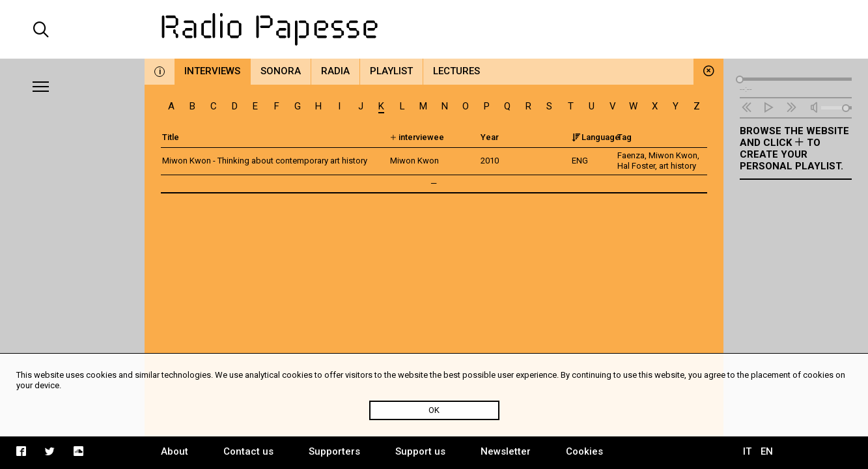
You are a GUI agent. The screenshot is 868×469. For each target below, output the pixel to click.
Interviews (212, 71)
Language (596, 137)
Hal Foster (636, 166)
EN (767, 451)
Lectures (456, 71)
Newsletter (506, 451)
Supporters (334, 451)
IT (747, 451)
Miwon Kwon (673, 155)
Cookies (584, 451)
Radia (335, 71)
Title (171, 137)
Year (490, 137)
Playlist (391, 71)
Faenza (631, 155)
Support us (420, 451)
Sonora (281, 71)
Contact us (248, 451)
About (175, 451)
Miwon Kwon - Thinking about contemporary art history (265, 161)
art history (678, 166)
